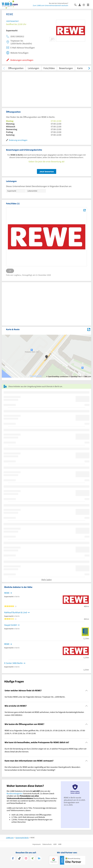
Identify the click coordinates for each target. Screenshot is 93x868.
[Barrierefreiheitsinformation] (85, 5)
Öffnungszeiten (16, 68)
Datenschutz (47, 844)
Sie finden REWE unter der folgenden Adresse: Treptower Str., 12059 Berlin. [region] (35, 697)
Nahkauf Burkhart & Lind (16, 612)
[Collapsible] (87, 690)
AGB (55, 844)
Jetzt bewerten (47, 172)
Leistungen (33, 68)
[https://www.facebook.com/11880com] (13, 859)
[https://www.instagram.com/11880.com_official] (26, 859)
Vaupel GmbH (11, 625)
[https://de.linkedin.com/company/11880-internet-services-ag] (39, 859)
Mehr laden (47, 580)
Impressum (37, 844)
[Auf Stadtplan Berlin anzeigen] (89, 329)
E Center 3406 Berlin (13, 663)
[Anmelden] (81, 5)
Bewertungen (66, 68)
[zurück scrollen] (4, 68)
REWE (7, 593)
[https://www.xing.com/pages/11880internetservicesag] (33, 859)
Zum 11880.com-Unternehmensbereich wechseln (50, 5)
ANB (60, 844)
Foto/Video (49, 68)
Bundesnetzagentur (15, 793)
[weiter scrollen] (89, 68)
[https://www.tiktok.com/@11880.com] (19, 859)
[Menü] (89, 5)
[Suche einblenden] (76, 5)
